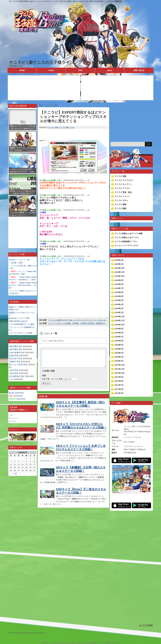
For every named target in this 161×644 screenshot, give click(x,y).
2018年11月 (120, 320)
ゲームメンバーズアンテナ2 (126, 246)
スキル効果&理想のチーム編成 (22, 324)
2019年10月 (120, 276)
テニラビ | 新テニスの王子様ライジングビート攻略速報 (60, 62)
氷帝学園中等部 (16, 349)
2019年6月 (119, 292)
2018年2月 (119, 357)
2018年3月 (119, 353)
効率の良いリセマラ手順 (19, 318)
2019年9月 (119, 280)
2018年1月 (119, 361)
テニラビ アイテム (122, 188)
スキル (72, 127)
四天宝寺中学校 (16, 359)
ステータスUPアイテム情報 (21, 333)
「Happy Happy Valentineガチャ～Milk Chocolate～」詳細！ (23, 285)
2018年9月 (119, 329)
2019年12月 (120, 268)
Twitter (51, 70)
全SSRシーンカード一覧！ (20, 260)
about (110, 70)
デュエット (14, 418)
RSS (80, 70)
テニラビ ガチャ (121, 200)
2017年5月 (119, 393)
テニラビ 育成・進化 (123, 192)
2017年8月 (119, 381)
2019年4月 (119, 300)
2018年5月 (119, 345)
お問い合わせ (139, 70)
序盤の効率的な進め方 (18, 321)
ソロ (11, 415)
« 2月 (15, 474)
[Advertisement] (23, 230)
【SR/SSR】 (17, 393)
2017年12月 (120, 365)
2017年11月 (120, 369)
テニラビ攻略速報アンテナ (126, 241)
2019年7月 (119, 288)
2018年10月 (120, 325)
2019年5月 (119, 296)
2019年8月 (119, 284)
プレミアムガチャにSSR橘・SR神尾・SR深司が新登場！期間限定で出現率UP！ (82, 323)
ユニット (13, 421)
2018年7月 (119, 337)
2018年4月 (119, 349)
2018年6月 (119, 341)
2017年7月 (119, 385)
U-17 (11, 379)
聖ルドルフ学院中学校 (18, 365)
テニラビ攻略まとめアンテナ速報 (129, 233)
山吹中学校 (14, 370)
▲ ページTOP (146, 625)
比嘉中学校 (14, 356)
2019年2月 (119, 308)
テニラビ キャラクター (124, 180)
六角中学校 (14, 373)
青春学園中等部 (16, 346)
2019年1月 (119, 312)
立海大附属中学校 (16, 353)
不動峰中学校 (15, 362)
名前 (44, 379)
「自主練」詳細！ (16, 263)
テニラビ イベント (122, 196)
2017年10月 (120, 373)
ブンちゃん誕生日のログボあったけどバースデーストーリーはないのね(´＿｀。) (82, 320)
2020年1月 (119, 264)
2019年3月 (119, 304)
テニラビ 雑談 (64, 127)
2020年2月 (119, 260)
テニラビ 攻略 (53, 127)
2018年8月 (119, 333)
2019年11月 (120, 272)
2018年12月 (120, 316)
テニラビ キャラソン (123, 184)
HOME (22, 70)
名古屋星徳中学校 (16, 376)
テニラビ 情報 (120, 204)
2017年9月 (119, 377)
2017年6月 (119, 389)
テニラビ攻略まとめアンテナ (127, 237)
